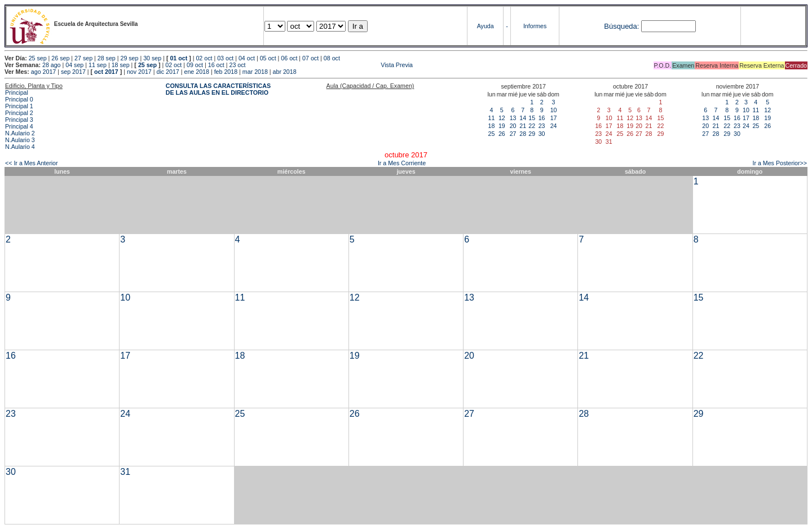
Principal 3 (19, 120)
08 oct (332, 58)
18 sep (121, 65)
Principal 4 (19, 126)
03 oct (225, 58)
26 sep (60, 58)
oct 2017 (106, 72)
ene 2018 (196, 72)
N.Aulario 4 (20, 147)
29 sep (129, 58)
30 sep (152, 58)
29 (532, 134)
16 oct (216, 65)
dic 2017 (167, 72)
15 (532, 118)
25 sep (38, 58)
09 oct (195, 65)
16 (542, 118)
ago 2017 (43, 72)
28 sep (107, 58)
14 (523, 118)
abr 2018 (285, 72)
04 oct (247, 58)
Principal (17, 92)
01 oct (178, 58)
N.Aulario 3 (20, 140)
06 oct (289, 58)
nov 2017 (139, 72)
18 (492, 126)
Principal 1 (19, 106)
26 (502, 134)
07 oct (310, 58)
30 (542, 134)
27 (513, 134)
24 (554, 126)
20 (513, 126)
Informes (535, 26)
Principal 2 (19, 113)
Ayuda (486, 26)
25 (492, 134)
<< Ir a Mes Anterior (32, 163)
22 (532, 126)
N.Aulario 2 (20, 133)
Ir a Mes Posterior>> (780, 163)
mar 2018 (255, 72)
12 (502, 118)
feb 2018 (226, 72)
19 (502, 126)
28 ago (52, 65)
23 (542, 126)
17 (554, 118)
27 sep (83, 58)
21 (523, 126)
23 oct (237, 65)
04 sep (74, 65)
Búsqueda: (621, 26)
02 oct (204, 58)
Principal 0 (19, 99)
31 (125, 472)
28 (523, 134)
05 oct (268, 58)
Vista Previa (330, 65)
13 (513, 118)
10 (554, 110)
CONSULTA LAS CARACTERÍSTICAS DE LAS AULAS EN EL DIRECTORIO (218, 89)
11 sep (98, 65)
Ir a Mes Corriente (402, 163)
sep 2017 (73, 72)
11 (492, 118)
